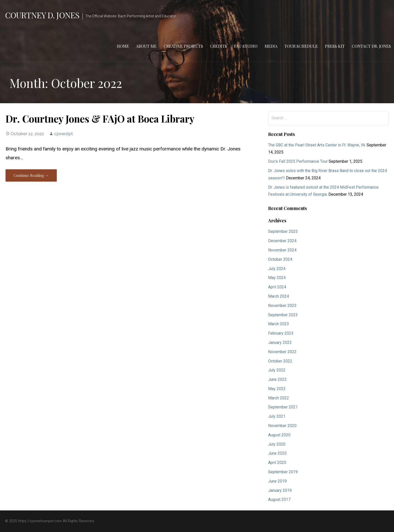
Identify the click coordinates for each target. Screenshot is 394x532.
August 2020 (279, 435)
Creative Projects (183, 46)
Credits (218, 46)
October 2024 (280, 259)
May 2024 (277, 278)
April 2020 (277, 463)
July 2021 (277, 416)
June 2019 (277, 481)
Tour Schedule (301, 46)
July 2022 (277, 370)
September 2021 (283, 407)
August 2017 (279, 499)
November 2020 (282, 426)
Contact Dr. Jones (371, 46)
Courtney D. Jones (42, 15)
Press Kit (335, 46)
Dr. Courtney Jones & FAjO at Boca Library (100, 119)
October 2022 (280, 361)
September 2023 (283, 315)
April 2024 (277, 287)
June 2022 (277, 379)
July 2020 (277, 444)
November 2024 (282, 250)
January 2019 (280, 490)
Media (271, 46)
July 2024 (277, 269)
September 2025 (283, 231)
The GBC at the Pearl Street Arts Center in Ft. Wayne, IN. (317, 145)
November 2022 (282, 352)
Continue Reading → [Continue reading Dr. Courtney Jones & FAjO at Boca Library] (31, 175)
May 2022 (277, 389)
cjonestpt (63, 134)
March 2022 (279, 398)
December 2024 (282, 241)
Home (123, 46)
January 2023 (280, 342)
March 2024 (279, 296)
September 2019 (283, 472)
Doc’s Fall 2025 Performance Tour (298, 161)
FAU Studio (246, 46)
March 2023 (279, 324)
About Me (146, 46)
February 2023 (281, 333)
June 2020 (277, 453)
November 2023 (282, 306)
